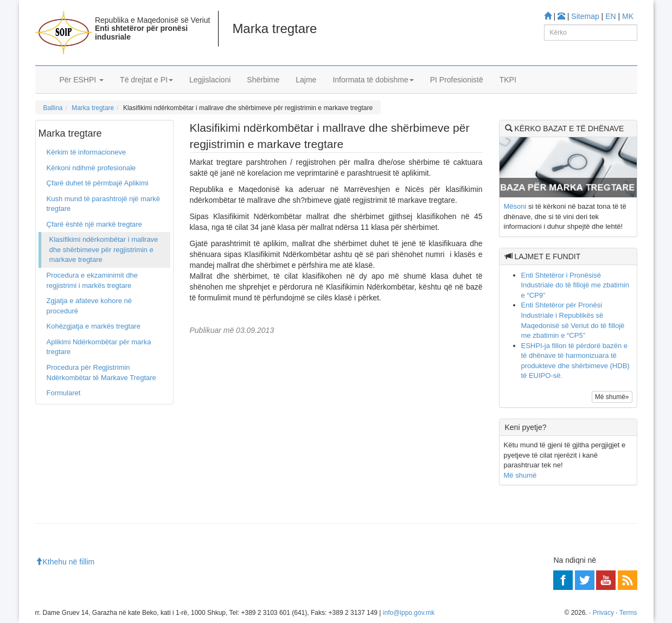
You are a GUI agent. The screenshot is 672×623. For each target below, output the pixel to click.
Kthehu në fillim (65, 562)
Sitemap (585, 16)
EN (610, 16)
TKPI (508, 80)
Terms (628, 613)
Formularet (64, 393)
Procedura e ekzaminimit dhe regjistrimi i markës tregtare (92, 280)
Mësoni (515, 206)
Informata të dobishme (373, 80)
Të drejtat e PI (146, 80)
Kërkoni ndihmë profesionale (91, 168)
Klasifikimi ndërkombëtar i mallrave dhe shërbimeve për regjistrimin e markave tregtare (104, 249)
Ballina (53, 108)
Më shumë (520, 475)
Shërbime (263, 80)
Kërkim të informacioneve (87, 152)
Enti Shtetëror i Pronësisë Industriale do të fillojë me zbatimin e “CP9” (575, 285)
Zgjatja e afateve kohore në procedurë (89, 306)
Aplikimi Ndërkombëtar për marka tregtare (99, 347)
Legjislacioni (210, 80)
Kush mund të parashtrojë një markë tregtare (104, 204)
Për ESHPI (82, 80)
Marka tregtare (93, 108)
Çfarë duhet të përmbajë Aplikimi (98, 183)
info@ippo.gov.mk (409, 613)
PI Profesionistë (457, 80)
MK (628, 16)
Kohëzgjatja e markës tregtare (94, 326)
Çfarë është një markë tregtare (94, 224)
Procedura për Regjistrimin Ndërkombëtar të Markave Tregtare (101, 372)
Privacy (603, 613)
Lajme (306, 80)
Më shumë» (612, 397)
